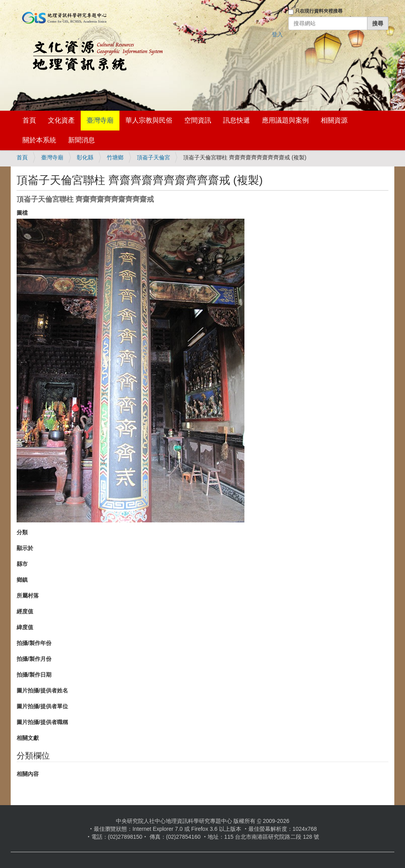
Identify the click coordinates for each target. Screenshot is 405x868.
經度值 (25, 611)
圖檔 (22, 213)
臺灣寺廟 (100, 120)
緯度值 (25, 627)
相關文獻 (28, 738)
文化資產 (61, 120)
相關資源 (334, 120)
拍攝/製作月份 (34, 659)
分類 (22, 532)
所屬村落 (28, 596)
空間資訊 (198, 120)
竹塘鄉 (115, 157)
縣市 (22, 564)
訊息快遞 (237, 120)
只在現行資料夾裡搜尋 (319, 11)
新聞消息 (81, 140)
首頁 (29, 120)
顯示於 (25, 548)
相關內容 (28, 774)
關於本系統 (39, 140)
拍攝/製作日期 (34, 675)
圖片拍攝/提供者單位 (42, 706)
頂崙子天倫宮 (153, 157)
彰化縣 (85, 157)
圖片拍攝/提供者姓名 (42, 690)
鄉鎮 (22, 580)
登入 (277, 34)
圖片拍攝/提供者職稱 (42, 722)
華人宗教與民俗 (149, 120)
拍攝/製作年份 (34, 643)
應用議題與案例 (285, 120)
